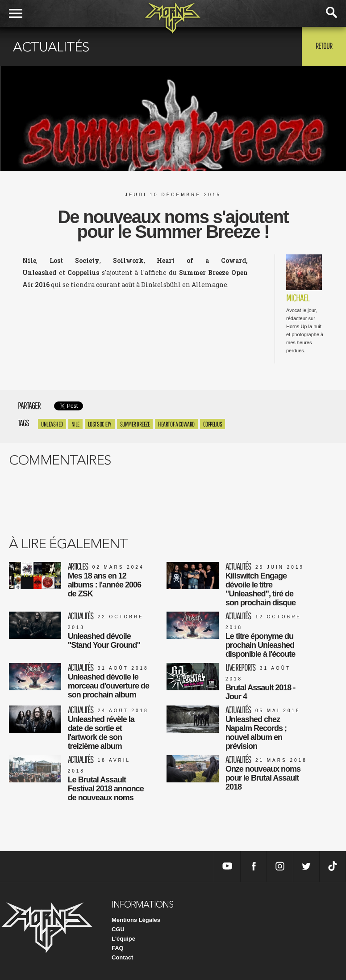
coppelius (213, 424)
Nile (75, 424)
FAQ (118, 948)
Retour (324, 46)
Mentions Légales (136, 920)
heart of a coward (176, 424)
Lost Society (100, 424)
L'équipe (123, 939)
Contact (122, 957)
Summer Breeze (135, 424)
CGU (118, 929)
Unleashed (52, 424)
